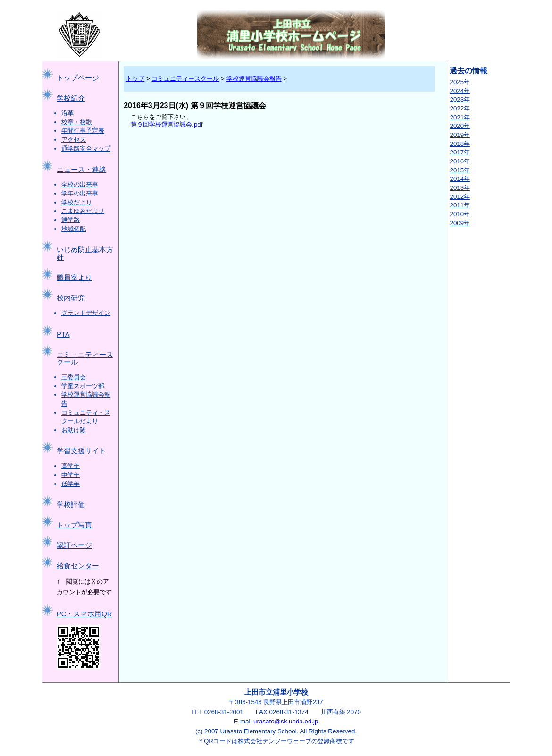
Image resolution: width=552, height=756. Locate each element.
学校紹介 (71, 98)
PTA (63, 334)
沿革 (67, 113)
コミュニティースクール (185, 79)
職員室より (74, 278)
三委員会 (74, 377)
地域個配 (74, 229)
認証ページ (74, 545)
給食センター (78, 566)
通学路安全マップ (86, 149)
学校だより (77, 202)
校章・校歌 (77, 122)
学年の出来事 (80, 193)
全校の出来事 (80, 184)
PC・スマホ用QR (84, 614)
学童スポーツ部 (83, 386)
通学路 (71, 220)
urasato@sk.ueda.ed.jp (286, 721)
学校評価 (71, 505)
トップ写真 (74, 525)
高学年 (71, 466)
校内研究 (71, 298)
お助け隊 (74, 430)
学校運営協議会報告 (254, 79)
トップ (135, 79)
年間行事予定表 (83, 131)
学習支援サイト (81, 451)
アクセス (74, 140)
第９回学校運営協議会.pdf (167, 124)
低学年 (71, 484)
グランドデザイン (86, 313)
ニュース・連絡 (81, 170)
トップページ (78, 78)
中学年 (71, 475)
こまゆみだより (83, 211)
